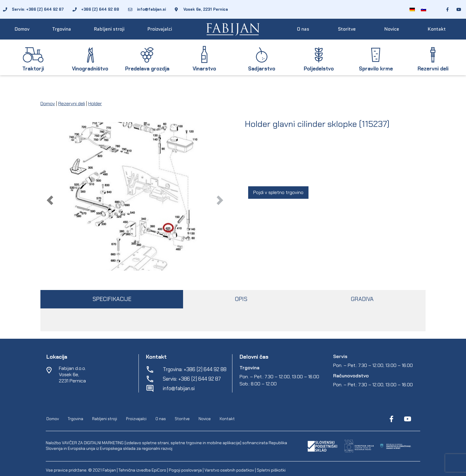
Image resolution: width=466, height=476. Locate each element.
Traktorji (33, 69)
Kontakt (437, 29)
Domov (22, 29)
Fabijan (109, 470)
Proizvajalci (160, 29)
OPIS (241, 299)
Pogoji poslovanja (185, 470)
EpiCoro (159, 470)
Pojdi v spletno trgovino (278, 192)
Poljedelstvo (319, 69)
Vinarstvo (204, 69)
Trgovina (62, 29)
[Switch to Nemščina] (412, 9)
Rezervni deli (433, 69)
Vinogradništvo (90, 69)
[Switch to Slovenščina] (424, 9)
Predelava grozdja (147, 69)
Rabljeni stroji (109, 29)
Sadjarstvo (262, 69)
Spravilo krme (376, 69)
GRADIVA (362, 299)
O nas (303, 29)
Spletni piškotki (271, 470)
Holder (95, 104)
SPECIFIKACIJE (112, 299)
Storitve (347, 29)
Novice (392, 29)
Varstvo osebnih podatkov (229, 470)
